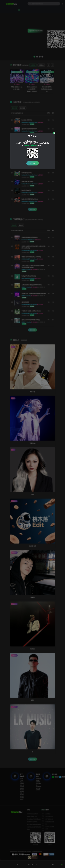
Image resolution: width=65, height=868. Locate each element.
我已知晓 (33, 163)
